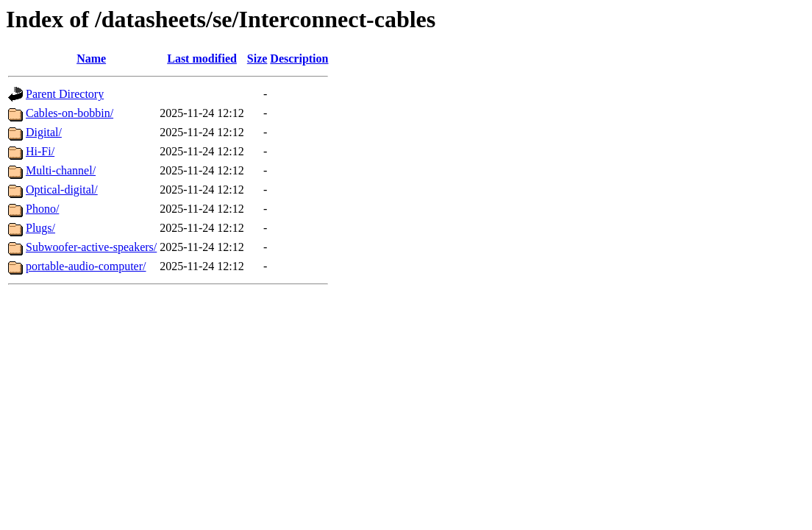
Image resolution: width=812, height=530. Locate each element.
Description (299, 59)
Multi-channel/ (61, 170)
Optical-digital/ (62, 190)
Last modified (202, 59)
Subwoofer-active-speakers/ (91, 247)
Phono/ (42, 209)
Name (91, 59)
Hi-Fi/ (40, 151)
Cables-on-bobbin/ (70, 113)
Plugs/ (40, 228)
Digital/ (44, 132)
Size (257, 59)
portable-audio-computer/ (86, 266)
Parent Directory (65, 94)
